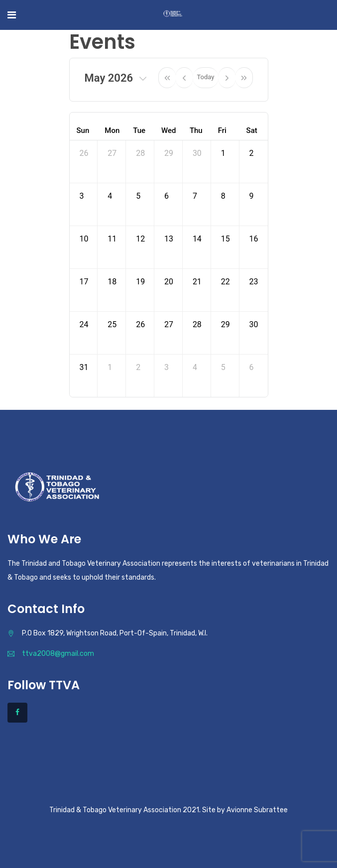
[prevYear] (167, 78)
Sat (252, 130)
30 (197, 153)
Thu (196, 130)
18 (112, 282)
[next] (227, 78)
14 (197, 239)
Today (205, 77)
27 (112, 153)
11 (112, 239)
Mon (112, 130)
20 (169, 282)
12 (140, 239)
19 (140, 282)
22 (225, 282)
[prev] (184, 78)
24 (84, 324)
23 (254, 282)
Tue (139, 130)
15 (225, 239)
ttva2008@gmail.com (58, 654)
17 (84, 282)
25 (112, 324)
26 (84, 153)
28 (140, 153)
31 (84, 367)
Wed (168, 130)
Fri (222, 130)
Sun (83, 130)
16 (254, 239)
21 (197, 282)
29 (169, 153)
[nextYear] (244, 78)
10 (84, 239)
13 (169, 239)
